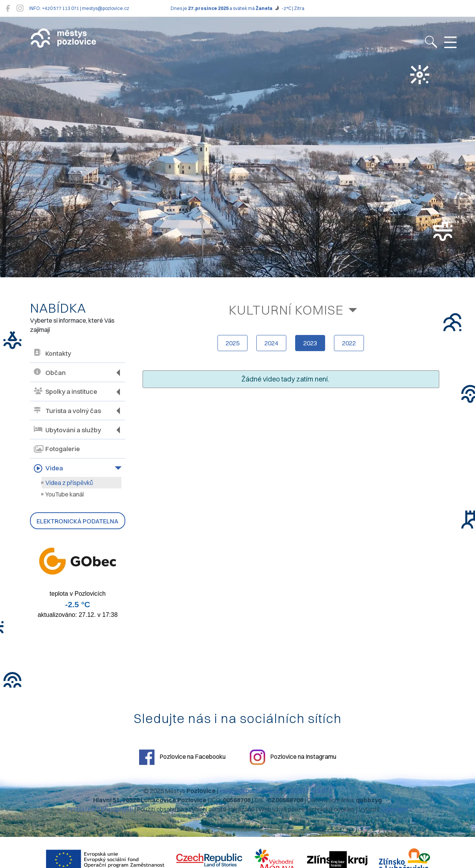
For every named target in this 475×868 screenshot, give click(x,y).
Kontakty (52, 353)
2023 (310, 343)
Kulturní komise (286, 310)
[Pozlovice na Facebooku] (8, 8)
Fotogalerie (57, 449)
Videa (48, 468)
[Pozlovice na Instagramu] (20, 8)
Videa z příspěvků (69, 483)
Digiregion (394, 809)
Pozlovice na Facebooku (182, 757)
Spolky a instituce (66, 392)
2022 (349, 343)
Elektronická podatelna (77, 521)
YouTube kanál (65, 494)
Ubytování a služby (67, 430)
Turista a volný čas (67, 411)
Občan (50, 372)
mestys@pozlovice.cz (250, 791)
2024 (271, 343)
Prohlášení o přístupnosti (100, 809)
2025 (233, 343)
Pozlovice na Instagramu (293, 757)
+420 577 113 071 (308, 791)
